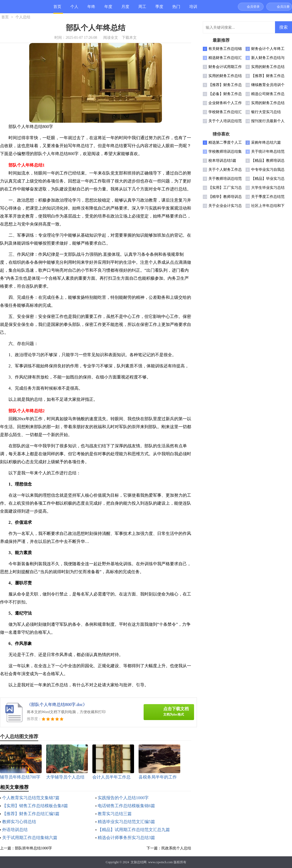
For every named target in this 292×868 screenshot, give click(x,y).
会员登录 (253, 7)
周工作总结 (142, 9)
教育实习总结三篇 (115, 814)
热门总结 (176, 9)
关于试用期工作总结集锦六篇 (30, 838)
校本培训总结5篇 (222, 161)
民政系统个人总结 (176, 848)
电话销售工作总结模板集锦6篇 (126, 806)
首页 (57, 7)
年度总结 (108, 9)
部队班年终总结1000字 (33, 848)
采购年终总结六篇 (266, 142)
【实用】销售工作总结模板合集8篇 (35, 806)
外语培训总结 (15, 830)
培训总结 (193, 9)
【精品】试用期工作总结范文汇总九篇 (134, 830)
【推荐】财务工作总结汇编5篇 (31, 814)
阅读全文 (111, 38)
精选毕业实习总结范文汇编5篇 (126, 822)
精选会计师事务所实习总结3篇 (126, 838)
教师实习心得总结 (19, 822)
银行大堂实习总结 (266, 112)
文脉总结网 (139, 862)
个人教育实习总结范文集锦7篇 (31, 798)
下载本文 (129, 38)
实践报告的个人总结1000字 (123, 798)
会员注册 (283, 7)
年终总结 (91, 9)
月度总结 (125, 9)
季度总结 (159, 9)
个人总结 (74, 9)
